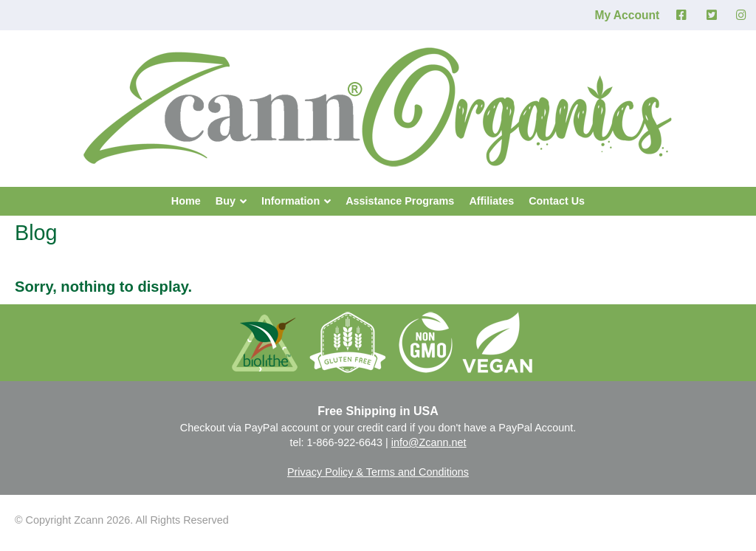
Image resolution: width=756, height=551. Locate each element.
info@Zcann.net (429, 442)
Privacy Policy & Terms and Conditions (378, 472)
